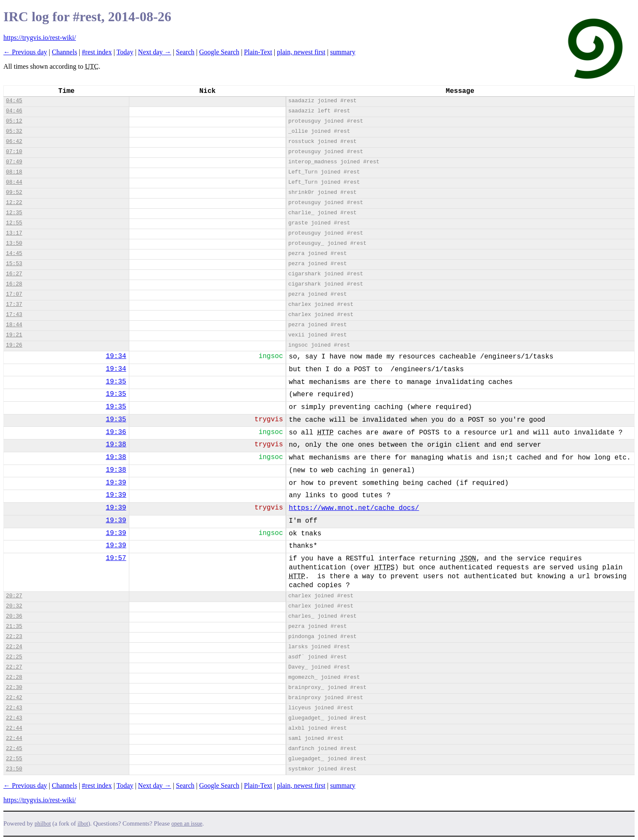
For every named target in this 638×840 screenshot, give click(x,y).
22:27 (14, 667)
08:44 (14, 182)
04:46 (14, 111)
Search (185, 52)
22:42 (14, 698)
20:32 (14, 606)
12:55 (14, 223)
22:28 (14, 677)
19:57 (116, 558)
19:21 (14, 335)
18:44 (14, 325)
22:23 (14, 637)
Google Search (219, 52)
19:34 (116, 356)
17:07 (14, 294)
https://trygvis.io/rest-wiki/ (40, 38)
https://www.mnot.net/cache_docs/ (354, 508)
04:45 (14, 101)
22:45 (14, 749)
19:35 (116, 382)
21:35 (14, 626)
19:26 (14, 345)
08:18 (14, 172)
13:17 (14, 233)
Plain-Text (258, 52)
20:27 (14, 596)
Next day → (155, 52)
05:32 (14, 131)
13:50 (14, 243)
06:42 (14, 141)
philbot (43, 824)
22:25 (14, 657)
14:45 (14, 253)
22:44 (14, 728)
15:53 (14, 264)
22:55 (14, 759)
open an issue (187, 824)
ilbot (83, 824)
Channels (64, 52)
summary (343, 52)
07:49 (14, 162)
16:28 (14, 284)
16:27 (14, 274)
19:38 (116, 445)
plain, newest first (301, 52)
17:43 (14, 315)
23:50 (14, 769)
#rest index (97, 52)
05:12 (14, 121)
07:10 (14, 152)
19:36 (116, 432)
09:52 (14, 192)
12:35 (14, 213)
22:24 (14, 647)
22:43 (14, 708)
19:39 (116, 483)
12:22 (14, 203)
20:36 (14, 616)
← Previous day (25, 52)
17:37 (14, 304)
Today (125, 52)
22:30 (14, 687)
